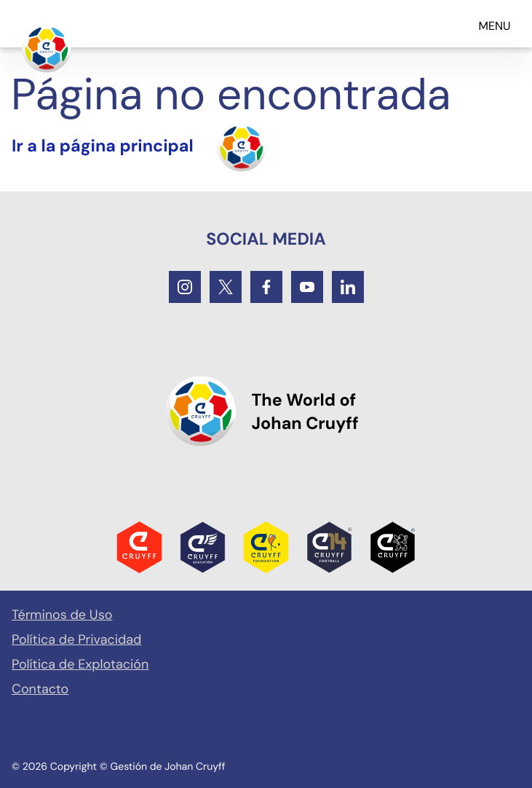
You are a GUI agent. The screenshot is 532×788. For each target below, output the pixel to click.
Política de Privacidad (76, 639)
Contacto (40, 689)
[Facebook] (266, 287)
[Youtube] (307, 287)
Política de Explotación (80, 664)
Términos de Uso (62, 615)
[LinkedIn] (348, 287)
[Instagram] (185, 287)
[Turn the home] (139, 147)
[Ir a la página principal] (47, 48)
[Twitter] (226, 287)
